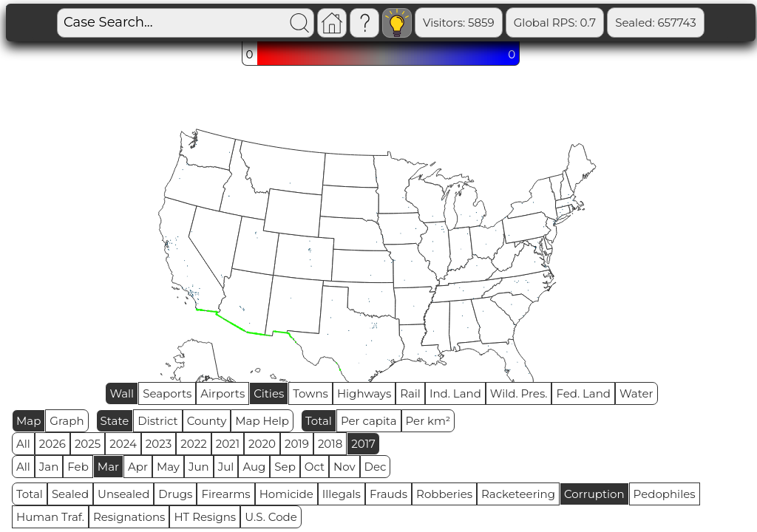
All (23, 444)
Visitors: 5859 (459, 23)
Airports (223, 393)
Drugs (175, 494)
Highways (364, 393)
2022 (193, 444)
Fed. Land (583, 393)
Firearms (225, 494)
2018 (330, 444)
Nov (344, 467)
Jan (49, 467)
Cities (269, 393)
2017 (363, 444)
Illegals (342, 494)
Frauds (388, 494)
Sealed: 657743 (656, 23)
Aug (254, 467)
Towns (310, 393)
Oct (315, 467)
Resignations (129, 517)
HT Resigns (205, 517)
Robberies (444, 494)
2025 (88, 444)
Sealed (70, 494)
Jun (199, 467)
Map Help (262, 421)
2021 (228, 444)
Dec (376, 467)
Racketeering (518, 494)
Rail (410, 393)
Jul (226, 467)
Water (637, 393)
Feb (78, 467)
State (115, 421)
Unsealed (123, 494)
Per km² (428, 421)
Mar (108, 467)
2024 (123, 444)
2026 (52, 444)
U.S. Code (271, 517)
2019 (297, 444)
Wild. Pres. (519, 393)
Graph (67, 421)
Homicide (286, 494)
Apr (138, 467)
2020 (262, 444)
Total (319, 421)
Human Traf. (50, 517)
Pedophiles (665, 494)
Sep (285, 467)
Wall (122, 393)
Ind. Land (455, 393)
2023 (159, 444)
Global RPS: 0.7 (555, 23)
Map (28, 421)
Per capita (369, 421)
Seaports (167, 393)
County (207, 421)
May (168, 467)
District (157, 421)
